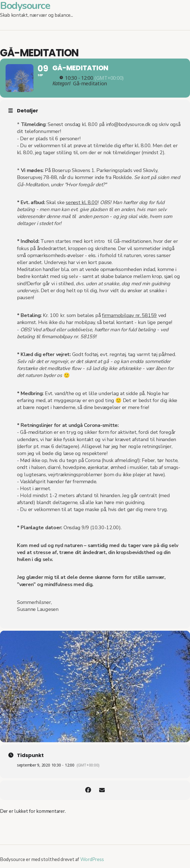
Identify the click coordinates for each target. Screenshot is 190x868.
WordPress (92, 859)
